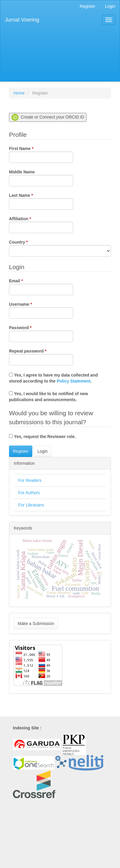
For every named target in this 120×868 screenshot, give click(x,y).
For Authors (29, 493)
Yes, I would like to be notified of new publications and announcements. (48, 397)
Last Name (41, 201)
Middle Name (41, 178)
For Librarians (31, 505)
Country (60, 248)
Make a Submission (36, 623)
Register (88, 6)
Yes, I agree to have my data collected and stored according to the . (53, 378)
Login (110, 6)
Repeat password (41, 357)
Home (19, 93)
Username (41, 310)
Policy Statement (73, 381)
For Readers (30, 480)
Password (41, 333)
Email (41, 287)
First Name (41, 154)
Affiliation (41, 224)
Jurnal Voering (22, 20)
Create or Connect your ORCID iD (48, 117)
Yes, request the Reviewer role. (42, 437)
